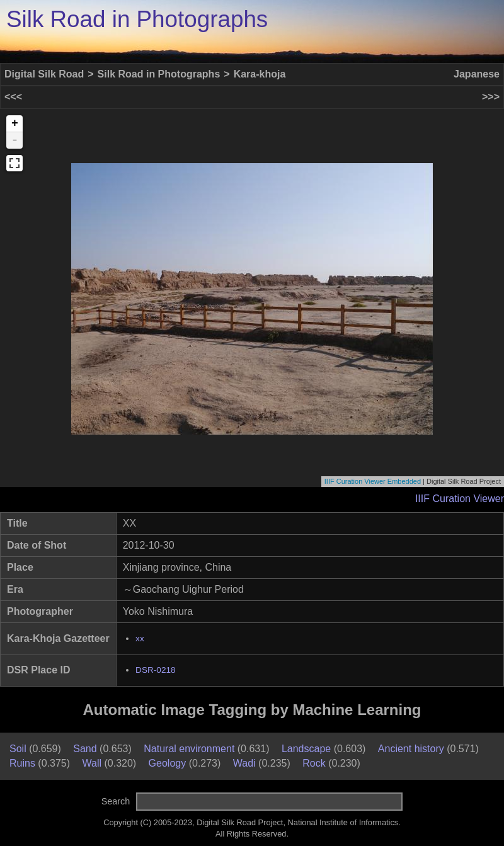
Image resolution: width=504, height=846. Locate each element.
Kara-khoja (260, 74)
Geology (168, 763)
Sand (85, 749)
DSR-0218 (155, 670)
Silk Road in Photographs (137, 19)
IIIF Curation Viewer (460, 499)
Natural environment (189, 749)
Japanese (477, 74)
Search (116, 801)
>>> (491, 97)
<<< (13, 97)
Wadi (244, 763)
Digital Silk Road (44, 74)
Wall (92, 763)
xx (140, 638)
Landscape (306, 749)
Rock (314, 763)
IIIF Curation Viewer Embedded (373, 481)
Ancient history (411, 749)
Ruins (22, 763)
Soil (18, 749)
